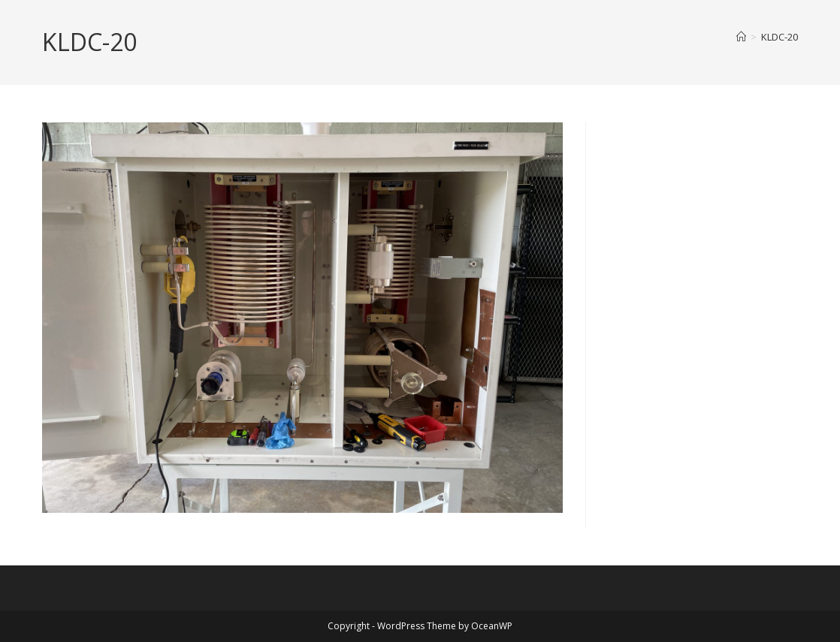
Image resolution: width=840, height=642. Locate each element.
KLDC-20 (780, 37)
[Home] (741, 37)
